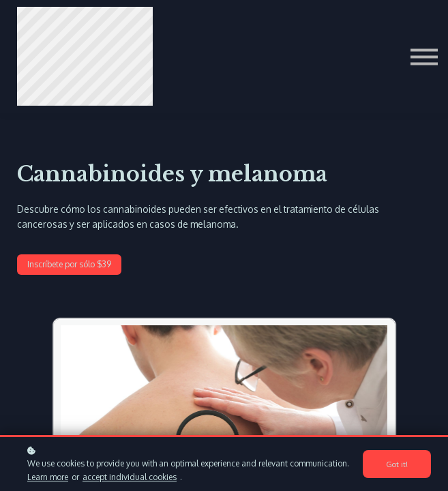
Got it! (397, 464)
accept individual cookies (130, 477)
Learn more (48, 477)
